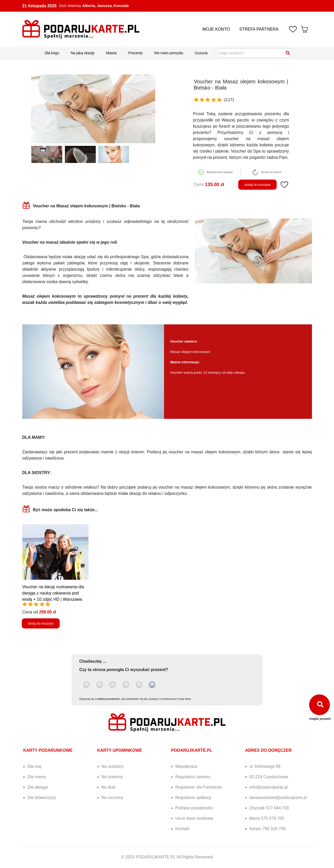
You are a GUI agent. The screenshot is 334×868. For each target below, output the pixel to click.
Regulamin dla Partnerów (199, 787)
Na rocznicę (112, 798)
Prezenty (135, 53)
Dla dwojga (38, 787)
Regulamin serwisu (193, 777)
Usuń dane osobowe (194, 818)
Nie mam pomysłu (169, 53)
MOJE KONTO (216, 29)
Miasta (111, 53)
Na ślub (108, 787)
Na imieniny (112, 777)
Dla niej (34, 766)
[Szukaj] (288, 53)
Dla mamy (37, 777)
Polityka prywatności (194, 808)
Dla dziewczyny (42, 798)
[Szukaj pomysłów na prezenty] (254, 53)
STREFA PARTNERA (259, 29)
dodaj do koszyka (257, 185)
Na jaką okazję (83, 53)
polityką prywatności (108, 699)
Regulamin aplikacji (193, 798)
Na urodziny (113, 766)
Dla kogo (52, 53)
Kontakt (182, 829)
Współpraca (186, 766)
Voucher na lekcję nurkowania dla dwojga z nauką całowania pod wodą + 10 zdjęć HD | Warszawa (53, 593)
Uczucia (201, 53)
